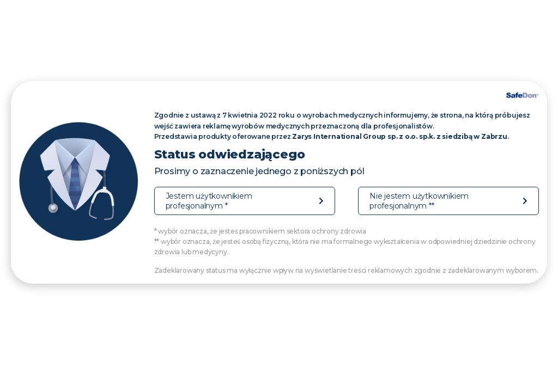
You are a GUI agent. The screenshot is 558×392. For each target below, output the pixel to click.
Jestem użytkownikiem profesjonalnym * (209, 201)
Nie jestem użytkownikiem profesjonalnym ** (419, 201)
